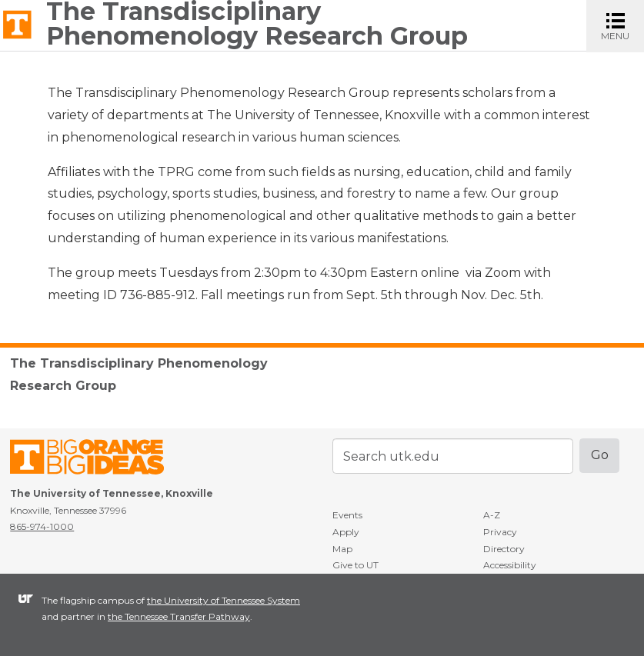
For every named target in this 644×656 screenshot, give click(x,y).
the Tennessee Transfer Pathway (179, 616)
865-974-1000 (42, 526)
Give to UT (355, 565)
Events (347, 515)
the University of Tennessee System (224, 600)
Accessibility (510, 565)
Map (342, 549)
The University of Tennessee (97, 460)
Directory (504, 549)
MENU (622, 25)
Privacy (500, 532)
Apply (346, 532)
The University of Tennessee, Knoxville (17, 23)
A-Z (492, 515)
